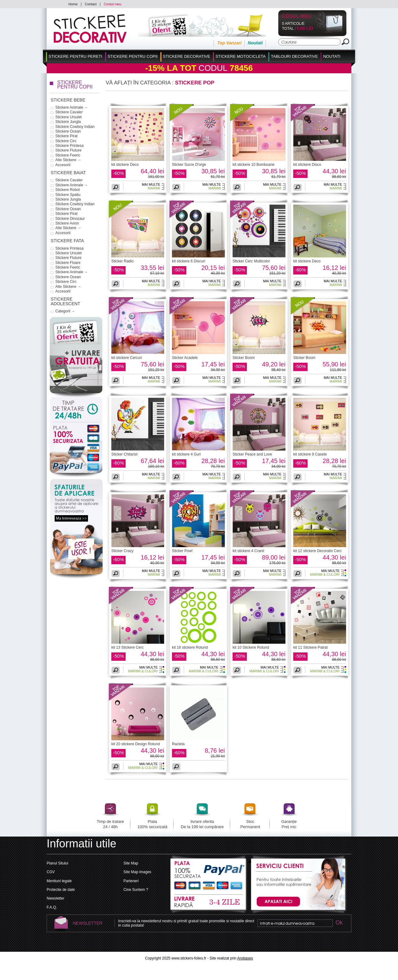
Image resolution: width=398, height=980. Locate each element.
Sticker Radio (122, 261)
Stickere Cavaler (69, 112)
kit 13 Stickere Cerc (127, 647)
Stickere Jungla (68, 122)
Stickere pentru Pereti (75, 56)
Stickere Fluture (68, 150)
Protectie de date (61, 890)
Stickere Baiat (68, 173)
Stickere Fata (67, 241)
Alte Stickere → (68, 160)
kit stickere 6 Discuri (189, 261)
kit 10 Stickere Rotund (251, 647)
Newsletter (56, 898)
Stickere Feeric (68, 155)
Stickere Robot (68, 190)
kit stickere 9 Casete (310, 454)
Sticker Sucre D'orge (189, 165)
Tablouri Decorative (294, 56)
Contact (91, 4)
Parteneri (131, 881)
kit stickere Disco (307, 165)
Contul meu (113, 4)
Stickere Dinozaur (70, 219)
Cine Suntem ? (136, 890)
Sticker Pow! (182, 551)
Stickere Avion (67, 223)
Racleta (178, 744)
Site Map (131, 863)
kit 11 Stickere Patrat (310, 647)
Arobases (245, 958)
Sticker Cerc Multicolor (251, 261)
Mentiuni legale (59, 881)
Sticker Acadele (185, 358)
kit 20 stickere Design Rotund (136, 744)
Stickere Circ (66, 141)
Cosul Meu (297, 16)
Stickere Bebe (68, 100)
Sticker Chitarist (124, 454)
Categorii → (65, 311)
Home (73, 4)
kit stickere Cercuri (127, 358)
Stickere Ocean (68, 131)
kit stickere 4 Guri (186, 454)
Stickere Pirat (66, 136)
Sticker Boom (244, 358)
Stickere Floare (68, 263)
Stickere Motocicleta (241, 56)
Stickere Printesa (69, 146)
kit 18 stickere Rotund (190, 647)
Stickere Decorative (187, 56)
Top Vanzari (229, 43)
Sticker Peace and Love (252, 454)
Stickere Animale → (72, 107)
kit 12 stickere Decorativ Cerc (317, 551)
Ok (339, 923)
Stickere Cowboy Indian (75, 127)
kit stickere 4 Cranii (248, 551)
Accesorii (63, 165)
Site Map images (137, 872)
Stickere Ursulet (69, 117)
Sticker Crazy (122, 551)
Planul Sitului (57, 863)
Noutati (255, 43)
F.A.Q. (52, 907)
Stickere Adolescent (65, 301)
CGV (51, 872)
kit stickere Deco (125, 165)
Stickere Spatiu (68, 195)
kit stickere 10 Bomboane (254, 165)
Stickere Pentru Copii (133, 56)
